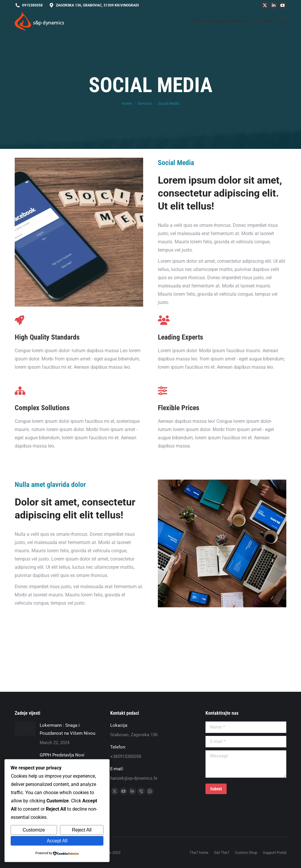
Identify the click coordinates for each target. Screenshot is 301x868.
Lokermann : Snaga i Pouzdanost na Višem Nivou (67, 729)
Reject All (82, 830)
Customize (34, 830)
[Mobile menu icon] (283, 21)
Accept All (57, 841)
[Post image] (25, 729)
